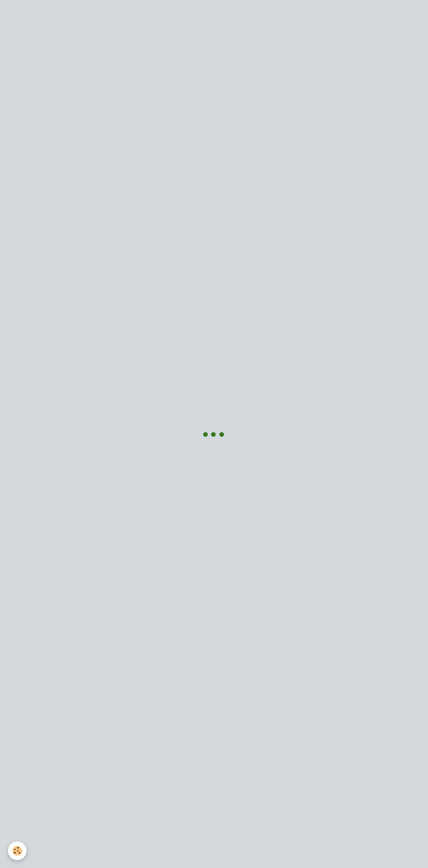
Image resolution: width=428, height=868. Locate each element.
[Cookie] (18, 851)
